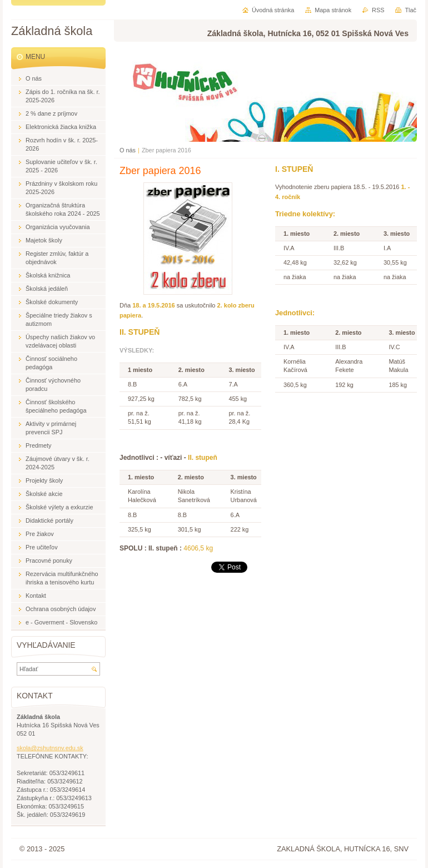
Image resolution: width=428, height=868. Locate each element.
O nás (128, 150)
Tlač (410, 10)
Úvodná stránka (273, 10)
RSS (378, 10)
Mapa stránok (333, 10)
